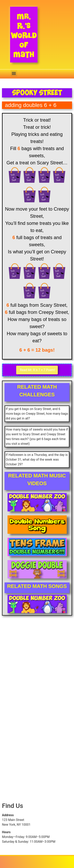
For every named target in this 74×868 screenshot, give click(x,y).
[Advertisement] (37, 666)
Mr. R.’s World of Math (24, 35)
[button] (14, 73)
